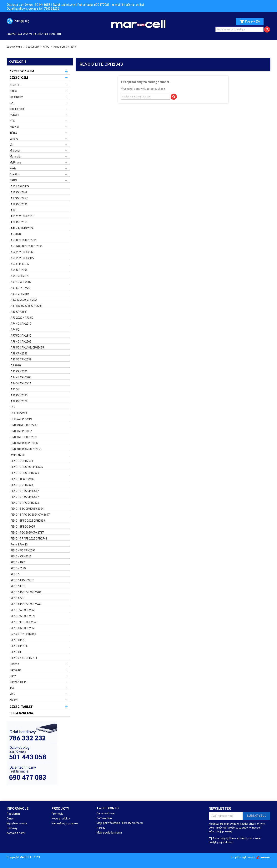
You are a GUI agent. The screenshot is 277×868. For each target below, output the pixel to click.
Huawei (14, 127)
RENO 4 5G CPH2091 (23, 550)
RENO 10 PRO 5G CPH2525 (27, 467)
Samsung (15, 670)
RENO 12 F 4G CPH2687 (25, 491)
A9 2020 (16, 365)
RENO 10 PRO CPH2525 (25, 473)
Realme (14, 664)
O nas (10, 819)
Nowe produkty (61, 819)
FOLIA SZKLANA (21, 713)
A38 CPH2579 (19, 222)
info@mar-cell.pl (133, 5)
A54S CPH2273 (20, 276)
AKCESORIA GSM (22, 71)
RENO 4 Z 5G (18, 568)
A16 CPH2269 (19, 192)
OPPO (13, 180)
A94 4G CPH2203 (21, 377)
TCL (12, 688)
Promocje (57, 814)
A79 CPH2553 (19, 354)
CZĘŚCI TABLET (21, 707)
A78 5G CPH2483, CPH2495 (27, 348)
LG (11, 145)
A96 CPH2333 (19, 395)
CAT (12, 103)
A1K (13, 210)
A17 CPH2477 (19, 198)
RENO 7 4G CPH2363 (23, 610)
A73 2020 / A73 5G (22, 318)
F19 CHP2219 (19, 413)
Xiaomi (14, 700)
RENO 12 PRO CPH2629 (25, 503)
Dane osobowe (106, 813)
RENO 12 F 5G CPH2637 (25, 497)
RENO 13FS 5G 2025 (23, 527)
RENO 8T (16, 652)
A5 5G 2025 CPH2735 (24, 240)
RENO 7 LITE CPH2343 (24, 622)
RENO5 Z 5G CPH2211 (24, 658)
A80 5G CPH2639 (21, 359)
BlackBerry (16, 97)
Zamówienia (104, 818)
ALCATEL (15, 85)
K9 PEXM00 (18, 455)
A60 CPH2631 (19, 312)
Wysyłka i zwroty (17, 823)
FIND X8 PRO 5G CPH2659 (26, 449)
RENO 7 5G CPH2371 (23, 616)
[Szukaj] (239, 29)
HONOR (14, 115)
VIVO (13, 694)
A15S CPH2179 (20, 186)
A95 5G (15, 389)
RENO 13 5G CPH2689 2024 (27, 509)
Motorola (15, 157)
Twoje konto (108, 808)
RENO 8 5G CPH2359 (23, 628)
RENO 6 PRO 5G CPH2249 (26, 604)
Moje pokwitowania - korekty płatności (120, 823)
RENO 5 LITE (18, 586)
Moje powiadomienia (109, 833)
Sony (13, 676)
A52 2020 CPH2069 (22, 252)
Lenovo (14, 139)
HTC (12, 121)
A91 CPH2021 (19, 371)
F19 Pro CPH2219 (21, 419)
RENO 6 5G (17, 598)
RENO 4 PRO (18, 562)
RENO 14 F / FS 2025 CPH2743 (29, 539)
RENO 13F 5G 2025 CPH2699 (28, 521)
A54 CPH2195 (19, 270)
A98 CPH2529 (19, 401)
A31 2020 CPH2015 (22, 216)
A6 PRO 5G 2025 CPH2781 (27, 306)
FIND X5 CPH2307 (21, 431)
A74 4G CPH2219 (21, 324)
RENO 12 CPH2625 (22, 485)
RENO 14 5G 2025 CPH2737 (27, 533)
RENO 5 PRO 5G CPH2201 (26, 592)
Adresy (101, 828)
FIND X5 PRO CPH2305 (24, 443)
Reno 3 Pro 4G (19, 545)
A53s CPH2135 (20, 264)
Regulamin (13, 814)
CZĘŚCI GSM (19, 78)
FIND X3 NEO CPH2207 (24, 425)
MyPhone (15, 163)
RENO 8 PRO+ (19, 646)
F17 (13, 407)
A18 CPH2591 (19, 204)
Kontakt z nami (16, 833)
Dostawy (12, 828)
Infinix (13, 133)
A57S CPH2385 (20, 294)
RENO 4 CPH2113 (21, 556)
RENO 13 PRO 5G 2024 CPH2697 (30, 515)
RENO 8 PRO (18, 640)
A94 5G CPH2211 (21, 383)
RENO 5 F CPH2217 (22, 580)
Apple (13, 91)
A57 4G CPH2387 (21, 282)
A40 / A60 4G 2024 (22, 228)
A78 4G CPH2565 (21, 342)
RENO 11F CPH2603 (23, 479)
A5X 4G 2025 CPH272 (24, 300)
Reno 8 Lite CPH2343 (23, 634)
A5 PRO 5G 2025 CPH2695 (27, 246)
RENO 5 (15, 574)
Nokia (13, 168)
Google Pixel (17, 109)
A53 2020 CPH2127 (22, 258)
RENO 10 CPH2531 (22, 461)
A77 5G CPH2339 (21, 336)
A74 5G (15, 330)
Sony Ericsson (18, 682)
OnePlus (15, 174)
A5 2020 (16, 234)
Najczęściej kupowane (65, 823)
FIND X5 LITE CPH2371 (24, 437)
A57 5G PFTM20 (20, 288)
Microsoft (15, 151)
